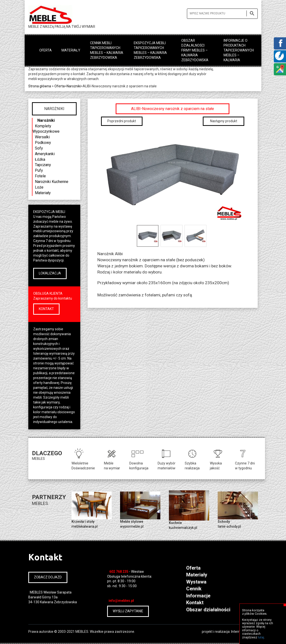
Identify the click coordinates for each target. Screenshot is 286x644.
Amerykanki (45, 154)
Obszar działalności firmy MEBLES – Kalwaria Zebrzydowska (195, 50)
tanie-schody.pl (229, 526)
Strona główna (40, 86)
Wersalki (42, 137)
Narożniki (46, 120)
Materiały (71, 50)
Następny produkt (224, 121)
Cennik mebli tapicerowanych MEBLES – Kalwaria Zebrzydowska (107, 50)
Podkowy (43, 143)
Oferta (46, 50)
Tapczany (43, 165)
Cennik (194, 589)
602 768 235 (119, 572)
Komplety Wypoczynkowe (46, 129)
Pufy (39, 170)
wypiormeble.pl (132, 526)
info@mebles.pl (121, 601)
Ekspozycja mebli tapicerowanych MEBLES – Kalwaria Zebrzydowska (150, 50)
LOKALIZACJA (50, 273)
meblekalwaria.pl (85, 526)
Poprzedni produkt (122, 121)
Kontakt (195, 603)
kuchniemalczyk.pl (183, 528)
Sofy (39, 148)
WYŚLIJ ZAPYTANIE (128, 611)
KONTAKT (46, 309)
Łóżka (40, 159)
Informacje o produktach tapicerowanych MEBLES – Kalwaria (239, 50)
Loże (39, 187)
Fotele (40, 176)
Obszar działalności (208, 610)
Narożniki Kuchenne (52, 182)
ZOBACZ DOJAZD (48, 577)
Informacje (198, 596)
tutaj (261, 637)
